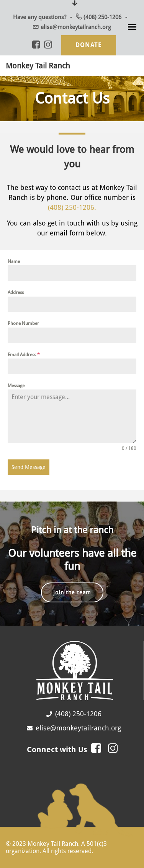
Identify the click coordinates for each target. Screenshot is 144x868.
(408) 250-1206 (102, 17)
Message (16, 386)
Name (14, 261)
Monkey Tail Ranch (38, 66)
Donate (89, 45)
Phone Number (23, 323)
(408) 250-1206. (72, 207)
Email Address (24, 355)
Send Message (29, 467)
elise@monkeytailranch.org (76, 27)
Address (16, 292)
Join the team (72, 592)
